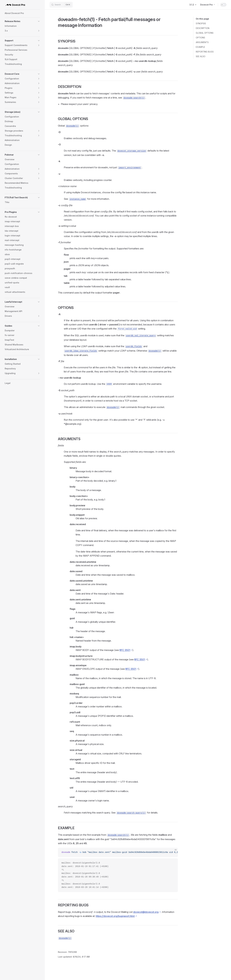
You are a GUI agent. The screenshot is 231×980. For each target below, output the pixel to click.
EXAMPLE (200, 47)
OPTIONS (200, 38)
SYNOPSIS (201, 23)
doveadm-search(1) (134, 98)
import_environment (130, 168)
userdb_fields (134, 347)
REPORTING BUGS (205, 52)
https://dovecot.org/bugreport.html (115, 916)
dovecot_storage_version (132, 151)
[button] (22, 21)
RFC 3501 (125, 650)
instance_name (78, 199)
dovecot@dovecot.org (146, 912)
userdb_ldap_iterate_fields (81, 351)
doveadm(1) (72, 126)
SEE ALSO (201, 56)
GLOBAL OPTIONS (205, 33)
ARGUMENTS (202, 42)
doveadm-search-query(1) (131, 813)
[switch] (223, 5)
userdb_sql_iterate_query (141, 336)
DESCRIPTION (203, 28)
